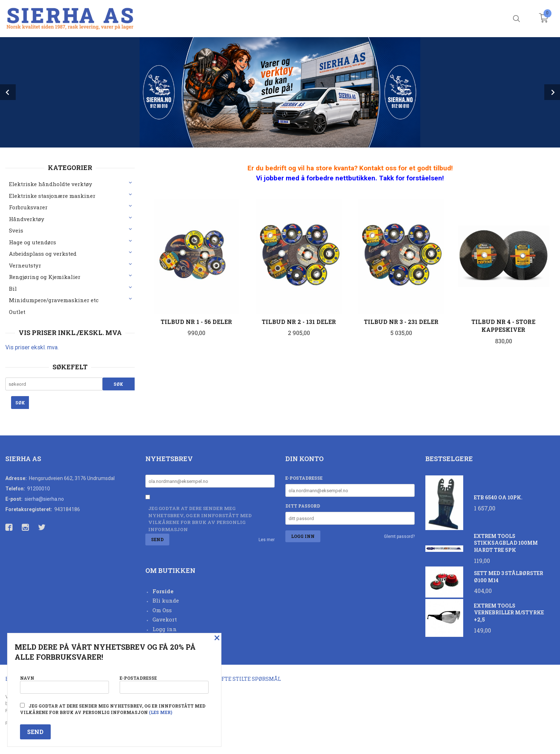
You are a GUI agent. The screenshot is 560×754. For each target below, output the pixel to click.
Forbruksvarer (28, 207)
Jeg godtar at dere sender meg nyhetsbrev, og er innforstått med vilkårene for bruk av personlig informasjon (200, 519)
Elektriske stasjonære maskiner (52, 196)
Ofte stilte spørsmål (249, 679)
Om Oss (162, 610)
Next (552, 92)
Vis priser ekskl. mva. (32, 347)
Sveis (16, 230)
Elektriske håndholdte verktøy (51, 184)
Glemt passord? (399, 536)
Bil (13, 289)
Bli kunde (166, 600)
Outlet (17, 312)
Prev (8, 92)
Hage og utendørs (32, 242)
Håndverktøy (27, 219)
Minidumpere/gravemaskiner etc (54, 300)
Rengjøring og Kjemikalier (45, 277)
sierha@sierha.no (44, 499)
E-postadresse (304, 478)
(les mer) (161, 712)
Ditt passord (303, 506)
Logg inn (165, 629)
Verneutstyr (25, 265)
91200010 (39, 489)
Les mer (267, 540)
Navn (64, 684)
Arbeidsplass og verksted (43, 254)
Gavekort (165, 619)
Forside (163, 591)
